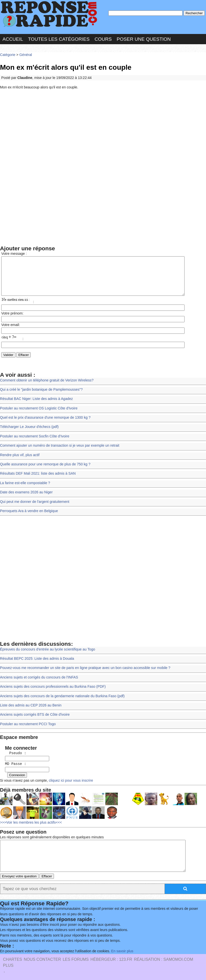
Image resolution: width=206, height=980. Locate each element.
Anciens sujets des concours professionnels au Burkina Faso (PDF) (51, 686)
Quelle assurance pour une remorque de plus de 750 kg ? (44, 466)
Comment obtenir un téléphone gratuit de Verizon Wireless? (45, 384)
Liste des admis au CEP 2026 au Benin (30, 704)
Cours (103, 38)
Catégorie (7, 54)
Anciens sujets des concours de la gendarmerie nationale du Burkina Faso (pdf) (61, 695)
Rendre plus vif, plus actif (19, 457)
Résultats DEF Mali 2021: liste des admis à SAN (37, 475)
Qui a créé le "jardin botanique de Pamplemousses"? (40, 393)
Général (25, 54)
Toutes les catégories (59, 38)
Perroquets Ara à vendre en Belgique (28, 511)
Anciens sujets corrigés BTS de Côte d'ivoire (34, 713)
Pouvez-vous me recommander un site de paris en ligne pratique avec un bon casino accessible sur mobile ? (83, 668)
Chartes (12, 959)
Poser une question (144, 38)
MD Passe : (13, 761)
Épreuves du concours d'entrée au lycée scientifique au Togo (46, 649)
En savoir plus (119, 951)
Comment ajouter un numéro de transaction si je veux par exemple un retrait (58, 448)
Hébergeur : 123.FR (111, 959)
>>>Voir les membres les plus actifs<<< (30, 818)
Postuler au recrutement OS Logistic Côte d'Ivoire (38, 412)
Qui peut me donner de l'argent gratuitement (34, 502)
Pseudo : (13, 751)
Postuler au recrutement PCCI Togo (27, 722)
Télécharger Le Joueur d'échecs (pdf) (28, 430)
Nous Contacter (42, 959)
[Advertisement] (103, 128)
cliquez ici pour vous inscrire (68, 777)
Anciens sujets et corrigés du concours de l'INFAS (38, 677)
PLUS (8, 965)
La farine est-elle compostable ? (24, 484)
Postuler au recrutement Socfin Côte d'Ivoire (34, 439)
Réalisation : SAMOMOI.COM (163, 959)
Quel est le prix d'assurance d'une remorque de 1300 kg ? (44, 421)
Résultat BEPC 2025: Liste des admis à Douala (36, 658)
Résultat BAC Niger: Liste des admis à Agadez (35, 402)
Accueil (13, 38)
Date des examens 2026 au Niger (26, 493)
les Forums (76, 959)
